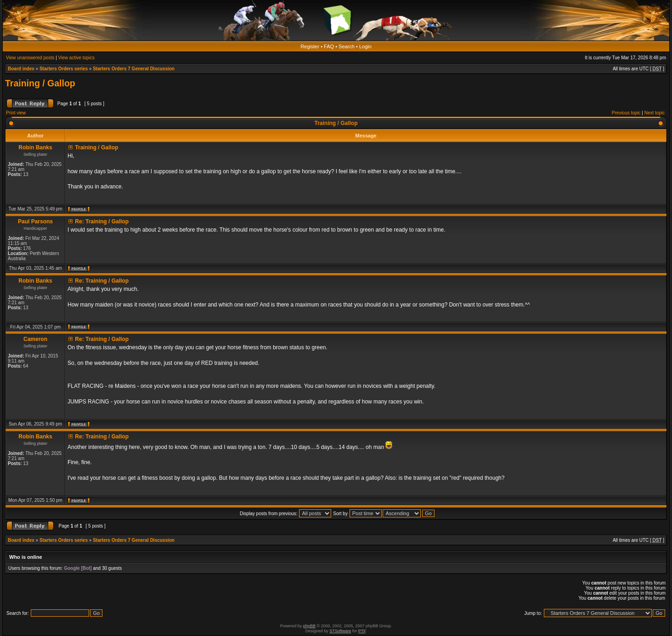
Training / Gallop (40, 83)
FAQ (329, 46)
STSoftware (340, 631)
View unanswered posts (30, 58)
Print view (16, 113)
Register (310, 46)
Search (347, 46)
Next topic (655, 113)
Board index (21, 69)
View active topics (76, 58)
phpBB (309, 626)
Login (365, 46)
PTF (362, 631)
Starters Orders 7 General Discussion (134, 69)
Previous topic (626, 113)
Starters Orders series (64, 69)
